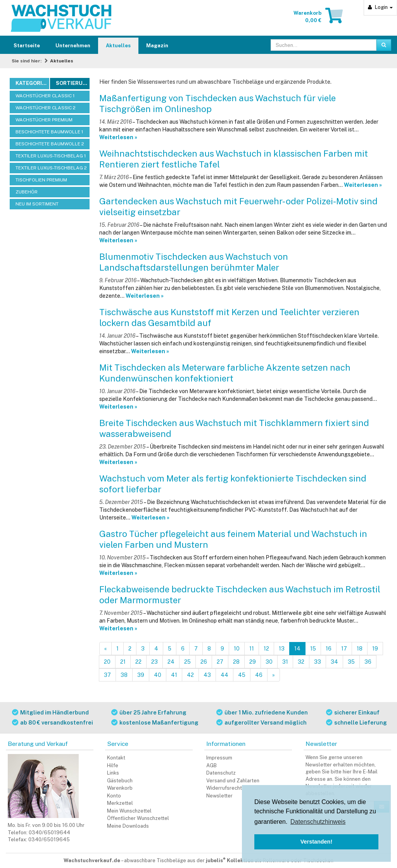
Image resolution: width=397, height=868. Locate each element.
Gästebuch (120, 781)
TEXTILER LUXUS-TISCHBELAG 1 (51, 156)
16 (329, 649)
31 (285, 662)
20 (107, 662)
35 (351, 662)
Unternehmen (73, 46)
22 (138, 662)
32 (301, 662)
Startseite (27, 46)
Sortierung (73, 83)
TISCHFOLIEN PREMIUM (41, 180)
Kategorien (32, 83)
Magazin (157, 46)
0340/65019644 (49, 833)
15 (313, 649)
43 (207, 675)
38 (124, 675)
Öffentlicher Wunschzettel (138, 818)
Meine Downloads (128, 826)
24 (171, 662)
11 (252, 649)
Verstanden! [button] (316, 842)
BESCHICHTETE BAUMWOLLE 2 (50, 144)
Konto (114, 796)
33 (318, 662)
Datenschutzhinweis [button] (318, 822)
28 (236, 662)
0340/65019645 (49, 840)
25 (187, 662)
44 (224, 675)
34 (334, 662)
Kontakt (116, 758)
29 (253, 662)
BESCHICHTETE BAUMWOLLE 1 (49, 132)
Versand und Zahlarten (233, 781)
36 (368, 662)
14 (297, 649)
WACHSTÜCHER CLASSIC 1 (45, 96)
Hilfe (113, 765)
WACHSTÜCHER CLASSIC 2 (46, 108)
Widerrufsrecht (224, 788)
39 (141, 675)
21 (123, 662)
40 (158, 675)
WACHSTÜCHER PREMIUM (44, 120)
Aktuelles (118, 46)
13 (282, 649)
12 (266, 649)
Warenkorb (120, 788)
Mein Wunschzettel (129, 811)
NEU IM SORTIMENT (37, 204)
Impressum (219, 758)
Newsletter (219, 796)
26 (204, 662)
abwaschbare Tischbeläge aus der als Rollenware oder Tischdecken (229, 860)
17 (344, 649)
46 (259, 675)
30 (269, 662)
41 (174, 675)
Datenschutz (221, 773)
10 (237, 649)
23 (154, 662)
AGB (211, 765)
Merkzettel (120, 803)
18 (360, 649)
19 (375, 649)
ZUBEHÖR (27, 192)
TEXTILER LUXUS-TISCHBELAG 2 (51, 168)
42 (190, 675)
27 (220, 662)
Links (113, 773)
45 (242, 675)
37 (107, 675)
